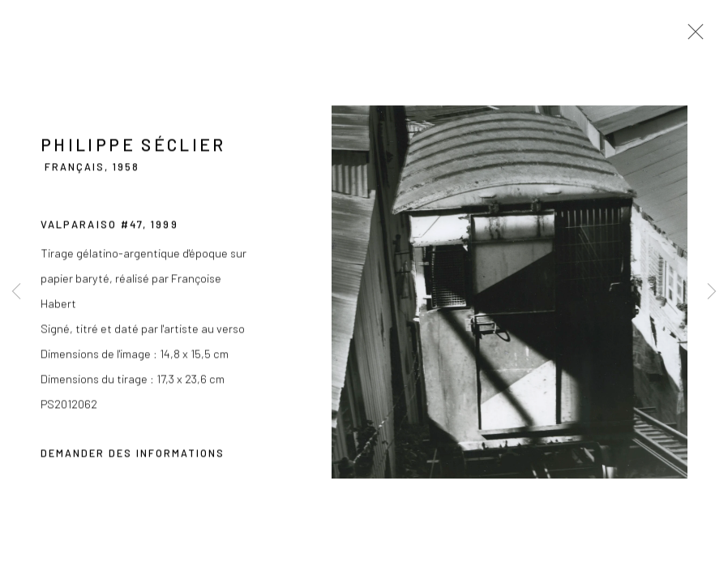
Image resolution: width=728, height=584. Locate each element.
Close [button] (692, 36)
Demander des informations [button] (133, 455)
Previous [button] (16, 292)
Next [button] (712, 292)
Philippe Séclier (133, 146)
